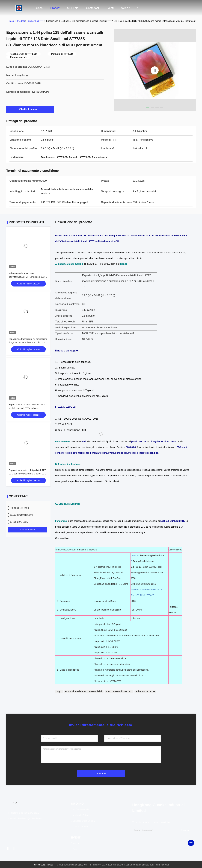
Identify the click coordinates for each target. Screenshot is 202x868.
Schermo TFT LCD (145, 691)
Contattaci (92, 8)
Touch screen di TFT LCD (119, 691)
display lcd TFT (36, 21)
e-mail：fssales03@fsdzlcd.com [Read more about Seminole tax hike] (25, 818)
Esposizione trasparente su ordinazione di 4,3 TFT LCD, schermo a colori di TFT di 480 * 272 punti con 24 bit (28, 342)
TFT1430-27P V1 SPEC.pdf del (102, 264)
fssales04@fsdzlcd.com (153, 555)
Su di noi (73, 8)
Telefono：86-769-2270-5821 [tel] (24, 813)
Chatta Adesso (30, 109)
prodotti (21, 21)
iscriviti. (186, 830)
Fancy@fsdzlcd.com (144, 561)
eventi (110, 8)
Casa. (40, 8)
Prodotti (55, 8)
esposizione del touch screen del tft (84, 691)
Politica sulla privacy (43, 865)
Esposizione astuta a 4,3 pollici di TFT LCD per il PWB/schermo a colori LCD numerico (27, 474)
